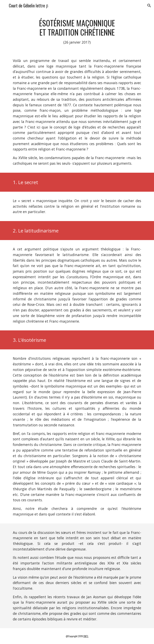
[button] (149, 6)
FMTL (86, 636)
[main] (77, 32)
